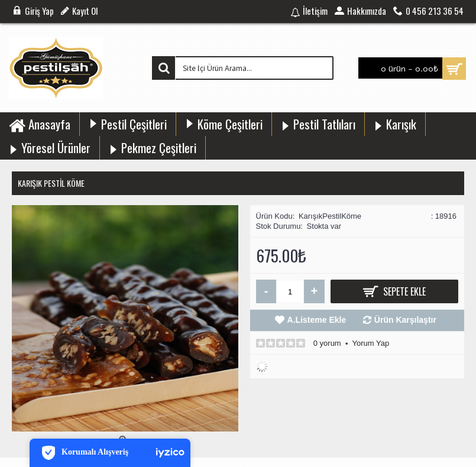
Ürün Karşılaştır (405, 320)
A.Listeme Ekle (317, 320)
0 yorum (327, 343)
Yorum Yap (370, 343)
